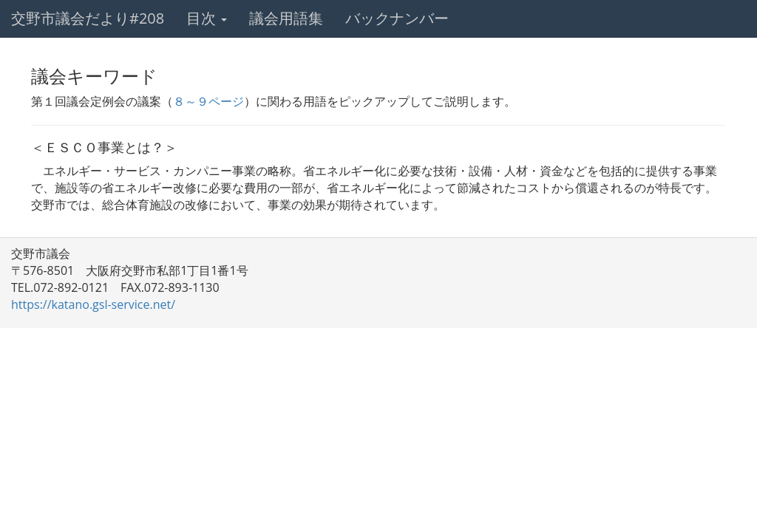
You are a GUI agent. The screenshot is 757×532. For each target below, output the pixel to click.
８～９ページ (208, 101)
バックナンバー (397, 18)
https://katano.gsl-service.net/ (93, 304)
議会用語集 (286, 18)
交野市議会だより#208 (88, 18)
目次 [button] (207, 18)
